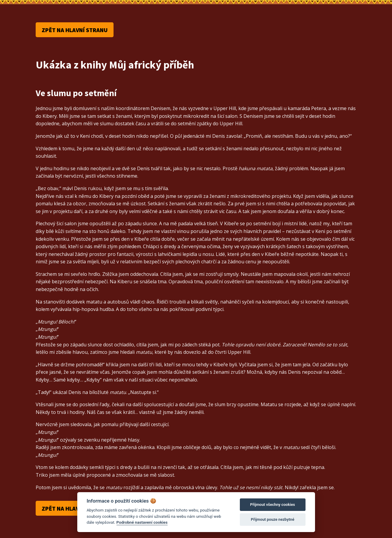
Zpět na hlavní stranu (75, 30)
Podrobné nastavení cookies (142, 522)
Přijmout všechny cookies (273, 505)
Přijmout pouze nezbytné (273, 519)
